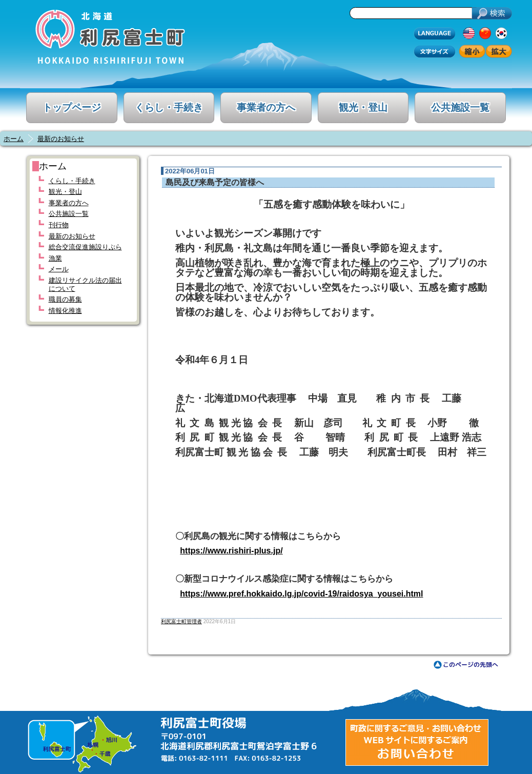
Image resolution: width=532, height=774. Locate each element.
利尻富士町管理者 (181, 621)
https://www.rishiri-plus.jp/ (231, 551)
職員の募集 (65, 299)
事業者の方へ (266, 107)
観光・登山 (363, 107)
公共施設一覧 (460, 107)
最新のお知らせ (61, 139)
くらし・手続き (169, 107)
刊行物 (59, 225)
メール (59, 269)
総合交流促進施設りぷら (85, 247)
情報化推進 (65, 311)
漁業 (55, 258)
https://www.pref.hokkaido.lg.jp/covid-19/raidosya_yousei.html (301, 594)
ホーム (14, 139)
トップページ (72, 107)
